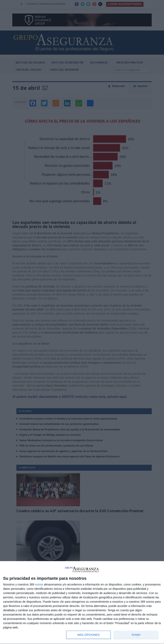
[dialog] (82, 603)
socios (39, 584)
